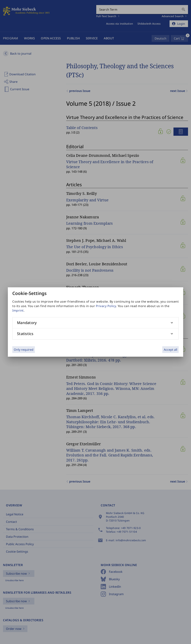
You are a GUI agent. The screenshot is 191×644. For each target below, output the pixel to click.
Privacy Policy (106, 306)
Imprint (18, 310)
